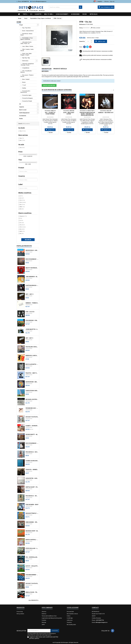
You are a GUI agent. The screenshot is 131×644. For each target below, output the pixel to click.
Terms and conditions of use (49, 616)
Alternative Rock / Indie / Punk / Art (26, 43)
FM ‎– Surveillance (32, 557)
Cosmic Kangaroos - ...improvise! (32, 461)
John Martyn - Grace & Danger (32, 329)
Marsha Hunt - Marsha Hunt (32, 531)
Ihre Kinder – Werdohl (32, 522)
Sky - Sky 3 (29, 338)
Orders (69, 616)
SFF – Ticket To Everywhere (50, 113)
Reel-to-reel (48, 14)
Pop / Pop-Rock (26, 28)
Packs (85, 14)
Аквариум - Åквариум (32, 478)
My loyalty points (71, 624)
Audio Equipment (62, 14)
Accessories (75, 14)
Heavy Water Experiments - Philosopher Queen (32, 268)
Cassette (38, 14)
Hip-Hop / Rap (26, 58)
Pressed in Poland (27, 101)
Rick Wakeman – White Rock (32, 443)
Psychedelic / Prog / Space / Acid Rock (27, 39)
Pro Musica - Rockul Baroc (32, 452)
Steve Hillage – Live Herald (32, 548)
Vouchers (69, 622)
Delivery (44, 614)
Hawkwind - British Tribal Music (32, 382)
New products (20, 614)
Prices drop (20, 611)
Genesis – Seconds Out (106, 113)
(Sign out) (112, 1)
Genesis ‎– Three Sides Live (32, 303)
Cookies (44, 620)
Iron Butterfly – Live (32, 513)
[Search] (65, 7)
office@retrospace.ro (41, 1)
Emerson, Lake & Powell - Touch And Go (32, 356)
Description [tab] (47, 69)
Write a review (96, 28)
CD (31, 14)
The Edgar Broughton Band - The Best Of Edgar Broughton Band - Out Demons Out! (87, 115)
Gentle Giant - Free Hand (32, 487)
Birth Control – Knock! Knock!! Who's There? (32, 540)
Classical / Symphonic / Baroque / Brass (27, 64)
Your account (73, 608)
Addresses (70, 620)
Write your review (49, 85)
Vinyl (25, 14)
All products (34, 600)
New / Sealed (26, 79)
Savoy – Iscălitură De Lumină (32, 566)
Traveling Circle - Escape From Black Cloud (32, 347)
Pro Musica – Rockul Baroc (32, 496)
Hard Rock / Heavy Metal (26, 34)
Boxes (24, 82)
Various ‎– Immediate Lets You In (32, 470)
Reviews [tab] (45, 71)
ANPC (43, 624)
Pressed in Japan (27, 95)
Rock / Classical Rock (28, 31)
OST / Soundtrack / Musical (26, 71)
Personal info (70, 611)
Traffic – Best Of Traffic (32, 373)
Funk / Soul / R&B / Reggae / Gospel (26, 54)
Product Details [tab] (60, 69)
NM (22, 207)
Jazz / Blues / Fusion (28, 46)
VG (22, 200)
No (22, 140)
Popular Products (24, 246)
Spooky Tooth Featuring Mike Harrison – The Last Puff (32, 417)
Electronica (25, 61)
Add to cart (100, 41)
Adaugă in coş (50, 130)
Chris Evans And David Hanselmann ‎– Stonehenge (32, 391)
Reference (82, 24)
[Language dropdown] (100, 1)
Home (19, 22)
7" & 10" (24, 85)
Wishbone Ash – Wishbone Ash (32, 408)
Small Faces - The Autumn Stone (32, 592)
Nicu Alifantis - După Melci (32, 364)
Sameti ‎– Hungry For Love (32, 426)
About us (44, 611)
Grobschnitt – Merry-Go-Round (32, 434)
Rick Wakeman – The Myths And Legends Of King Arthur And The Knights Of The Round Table (32, 259)
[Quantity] (88, 41)
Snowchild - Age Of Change (32, 250)
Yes (23, 131)
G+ (22, 198)
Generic (23, 216)
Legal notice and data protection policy (52, 618)
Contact (95, 608)
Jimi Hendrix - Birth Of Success (32, 277)
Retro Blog (94, 14)
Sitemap (44, 622)
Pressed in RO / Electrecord (25, 92)
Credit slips (70, 618)
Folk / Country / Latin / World (27, 50)
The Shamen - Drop (32, 505)
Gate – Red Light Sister (69, 113)
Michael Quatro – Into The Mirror (32, 399)
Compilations (26, 68)
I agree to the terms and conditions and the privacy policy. (44, 638)
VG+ (23, 202)
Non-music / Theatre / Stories (27, 76)
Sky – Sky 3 (29, 294)
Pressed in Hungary (27, 98)
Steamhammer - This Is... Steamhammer (32, 575)
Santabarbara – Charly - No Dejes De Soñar (32, 285)
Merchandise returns (72, 614)
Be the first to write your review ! (52, 81)
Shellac (24, 88)
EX (22, 205)
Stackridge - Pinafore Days (32, 320)
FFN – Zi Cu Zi (30, 312)
